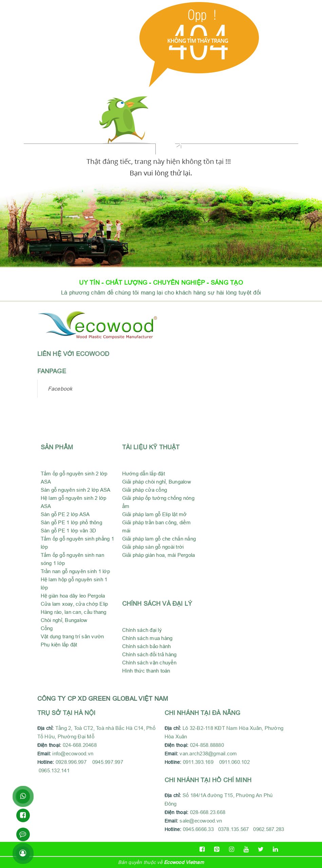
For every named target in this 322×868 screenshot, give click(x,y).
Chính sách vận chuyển (149, 663)
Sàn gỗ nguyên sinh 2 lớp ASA (76, 490)
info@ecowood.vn (73, 753)
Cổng (47, 628)
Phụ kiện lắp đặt (59, 645)
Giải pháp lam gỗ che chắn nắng (159, 539)
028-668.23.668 (208, 812)
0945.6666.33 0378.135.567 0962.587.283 (234, 829)
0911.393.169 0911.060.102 (217, 762)
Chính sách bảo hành (147, 646)
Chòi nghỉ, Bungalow (64, 620)
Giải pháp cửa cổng (145, 490)
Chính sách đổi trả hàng (149, 654)
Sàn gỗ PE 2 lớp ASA (65, 514)
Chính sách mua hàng (147, 638)
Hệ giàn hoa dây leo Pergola (73, 596)
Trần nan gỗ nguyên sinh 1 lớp (75, 571)
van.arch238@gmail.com (201, 753)
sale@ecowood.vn (201, 821)
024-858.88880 (209, 745)
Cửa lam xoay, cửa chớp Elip (74, 604)
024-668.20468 (81, 745)
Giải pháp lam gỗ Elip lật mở (155, 514)
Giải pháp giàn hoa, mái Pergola (159, 555)
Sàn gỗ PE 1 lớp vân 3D (69, 531)
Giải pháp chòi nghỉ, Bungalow (157, 482)
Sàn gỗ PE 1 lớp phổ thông (71, 522)
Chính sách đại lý (142, 630)
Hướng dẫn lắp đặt (144, 474)
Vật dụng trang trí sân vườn (72, 636)
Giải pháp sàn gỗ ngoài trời (153, 547)
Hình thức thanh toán (146, 671)
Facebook (60, 389)
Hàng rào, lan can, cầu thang (74, 612)
